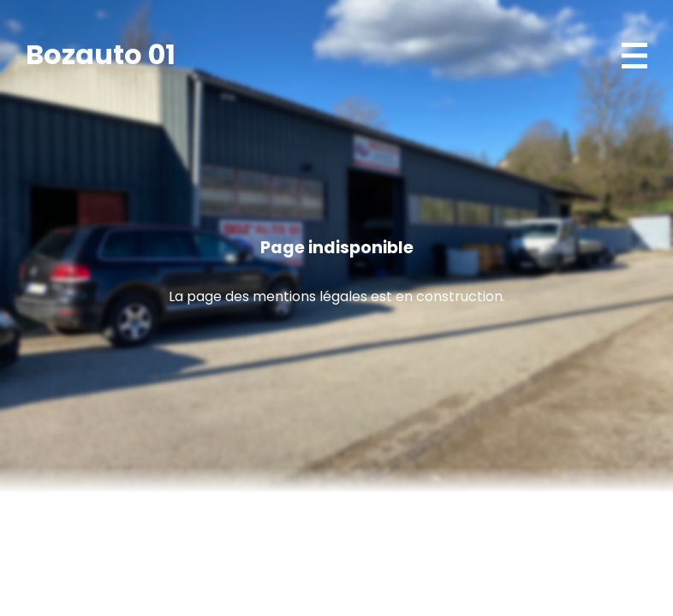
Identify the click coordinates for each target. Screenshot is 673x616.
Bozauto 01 (101, 54)
